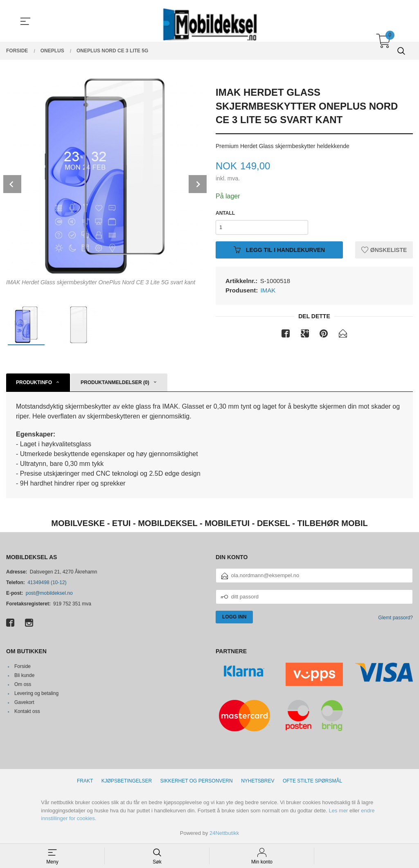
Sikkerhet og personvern (197, 781)
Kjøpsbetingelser (127, 781)
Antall (225, 213)
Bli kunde (24, 675)
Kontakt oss (27, 711)
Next (198, 184)
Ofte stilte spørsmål (312, 781)
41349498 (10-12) (47, 582)
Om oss (23, 684)
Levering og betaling (36, 693)
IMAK (268, 290)
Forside (23, 666)
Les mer (338, 811)
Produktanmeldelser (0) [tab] (115, 382)
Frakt (85, 781)
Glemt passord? (395, 618)
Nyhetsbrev (258, 781)
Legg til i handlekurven (279, 250)
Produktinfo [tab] (34, 382)
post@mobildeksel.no (49, 593)
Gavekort (24, 702)
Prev (12, 184)
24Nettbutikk (224, 833)
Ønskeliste (384, 250)
